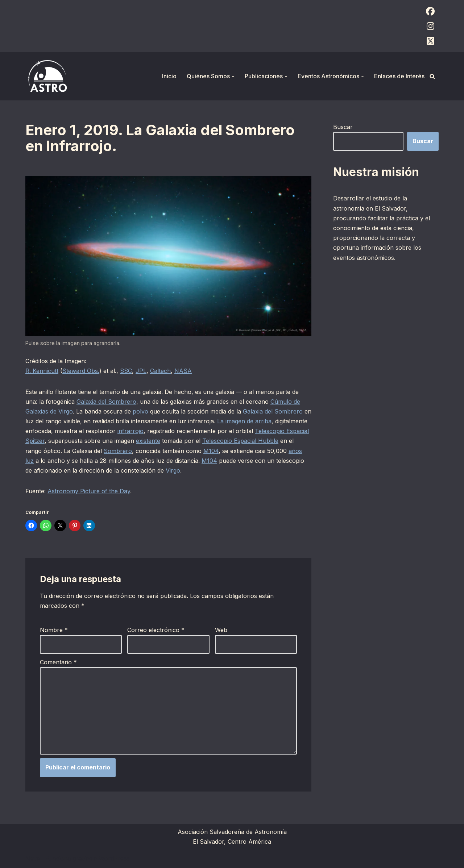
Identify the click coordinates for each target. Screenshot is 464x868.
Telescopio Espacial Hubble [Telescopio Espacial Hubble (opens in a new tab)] (240, 441)
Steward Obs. (81, 371)
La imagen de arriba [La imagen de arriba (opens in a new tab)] (244, 421)
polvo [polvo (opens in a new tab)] (140, 411)
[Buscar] (432, 76)
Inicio (169, 76)
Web (221, 630)
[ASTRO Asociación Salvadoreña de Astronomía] (47, 76)
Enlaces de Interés (399, 76)
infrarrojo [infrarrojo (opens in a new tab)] (130, 431)
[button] (233, 76)
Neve (33, 859)
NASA (183, 371)
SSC (126, 371)
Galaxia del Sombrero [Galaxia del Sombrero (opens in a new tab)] (106, 402)
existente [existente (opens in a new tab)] (148, 441)
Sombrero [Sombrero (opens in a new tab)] (118, 451)
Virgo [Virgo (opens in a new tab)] (173, 470)
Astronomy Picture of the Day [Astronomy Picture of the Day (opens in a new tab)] (89, 491)
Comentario (58, 662)
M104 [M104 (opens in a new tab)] (211, 451)
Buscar (343, 127)
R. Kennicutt (42, 371)
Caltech (160, 371)
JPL (141, 371)
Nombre (54, 630)
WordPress (114, 859)
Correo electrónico (156, 630)
